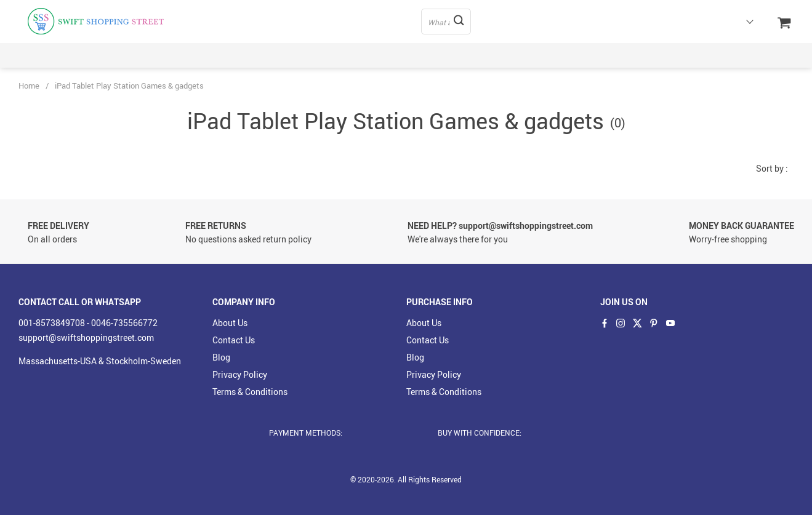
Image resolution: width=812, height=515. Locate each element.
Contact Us (234, 340)
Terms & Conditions (250, 392)
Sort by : (772, 168)
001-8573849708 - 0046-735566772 (88, 323)
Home (29, 86)
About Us (230, 323)
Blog (221, 357)
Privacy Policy (240, 374)
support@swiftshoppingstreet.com (86, 337)
